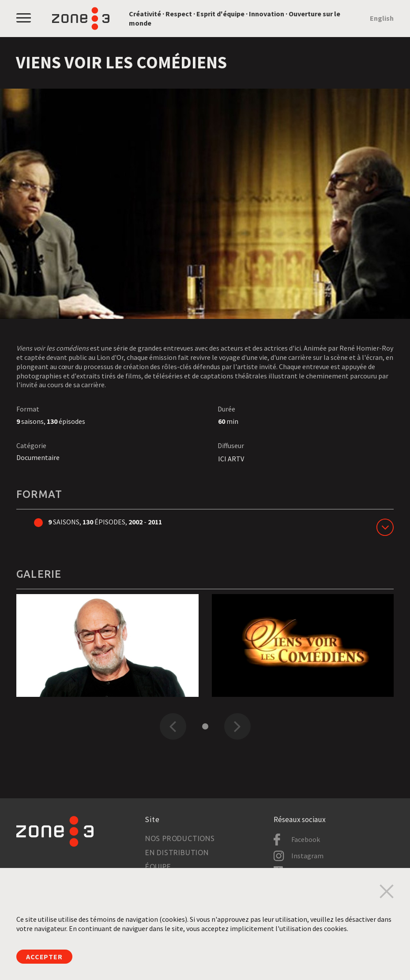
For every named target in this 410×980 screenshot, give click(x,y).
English (382, 18)
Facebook (306, 839)
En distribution (177, 853)
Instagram (307, 856)
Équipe (158, 867)
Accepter (44, 957)
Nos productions (180, 838)
